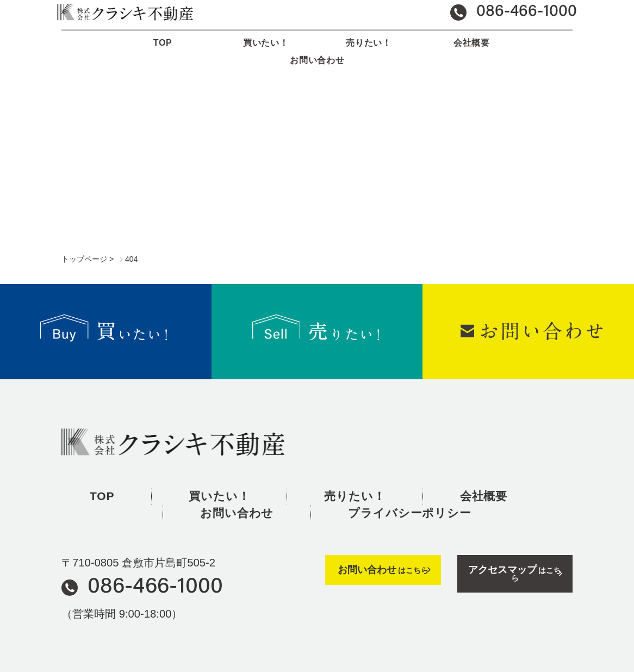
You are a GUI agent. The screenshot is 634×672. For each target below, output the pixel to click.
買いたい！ (215, 51)
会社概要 (419, 51)
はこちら (383, 550)
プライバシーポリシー (409, 493)
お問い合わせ (521, 51)
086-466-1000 (155, 568)
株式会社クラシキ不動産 (173, 423)
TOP (113, 51)
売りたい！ (317, 51)
